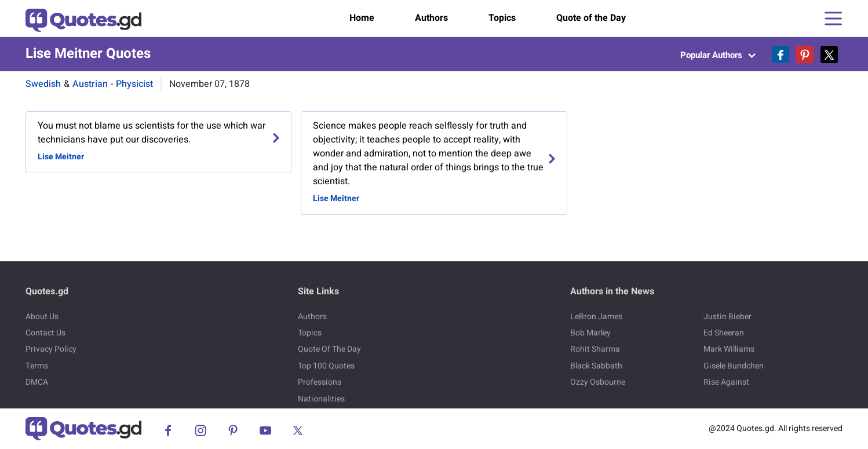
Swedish (43, 84)
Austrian (90, 84)
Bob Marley (590, 333)
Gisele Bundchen (734, 366)
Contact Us (45, 333)
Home (362, 18)
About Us (42, 317)
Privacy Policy (51, 349)
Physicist (134, 84)
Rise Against (726, 382)
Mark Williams (729, 349)
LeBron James (596, 317)
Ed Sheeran (724, 333)
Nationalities (321, 399)
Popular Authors (718, 55)
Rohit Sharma (595, 349)
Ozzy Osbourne (598, 382)
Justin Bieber (727, 317)
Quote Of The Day (329, 349)
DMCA (37, 382)
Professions (320, 382)
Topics (502, 18)
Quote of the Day (591, 18)
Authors (431, 18)
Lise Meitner (61, 157)
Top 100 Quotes (326, 366)
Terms (37, 366)
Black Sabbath (596, 366)
